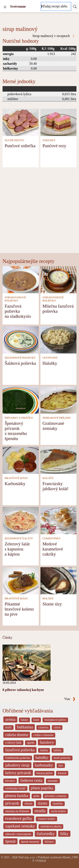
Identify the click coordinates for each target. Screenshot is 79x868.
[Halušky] (59, 339)
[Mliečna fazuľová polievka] (59, 279)
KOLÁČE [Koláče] (48, 478)
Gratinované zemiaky (53, 426)
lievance (10, 781)
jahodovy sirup (17, 765)
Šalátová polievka (20, 363)
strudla (40, 811)
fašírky (58, 750)
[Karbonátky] (21, 460)
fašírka (44, 750)
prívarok (12, 803)
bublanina (25, 727)
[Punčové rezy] (59, 122)
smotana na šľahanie (17, 811)
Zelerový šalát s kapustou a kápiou (17, 549)
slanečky (58, 804)
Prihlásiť (42, 861)
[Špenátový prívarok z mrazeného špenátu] (21, 400)
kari (61, 766)
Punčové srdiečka (20, 146)
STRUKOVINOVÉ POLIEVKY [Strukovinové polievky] (15, 299)
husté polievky (62, 758)
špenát (10, 841)
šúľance (49, 842)
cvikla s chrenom (43, 735)
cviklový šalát (13, 743)
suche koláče (58, 811)
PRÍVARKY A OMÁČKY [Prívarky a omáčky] (19, 418)
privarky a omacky (56, 796)
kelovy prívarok (18, 773)
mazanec (53, 781)
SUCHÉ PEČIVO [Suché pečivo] (14, 140)
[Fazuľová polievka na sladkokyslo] (21, 279)
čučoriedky (46, 834)
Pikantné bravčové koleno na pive (19, 609)
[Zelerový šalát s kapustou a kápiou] (21, 520)
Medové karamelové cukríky (53, 549)
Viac (70, 699)
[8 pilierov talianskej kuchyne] (27, 662)
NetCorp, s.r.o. (27, 857)
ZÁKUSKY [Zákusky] (49, 140)
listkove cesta (31, 780)
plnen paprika (42, 788)
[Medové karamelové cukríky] (59, 520)
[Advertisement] (39, 211)
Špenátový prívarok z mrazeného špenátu (16, 431)
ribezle (28, 804)
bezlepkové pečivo (55, 720)
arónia (10, 719)
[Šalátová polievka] (21, 339)
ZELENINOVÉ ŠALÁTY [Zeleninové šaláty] (19, 538)
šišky (64, 834)
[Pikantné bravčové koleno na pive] (21, 580)
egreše (31, 743)
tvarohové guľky (19, 818)
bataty (24, 720)
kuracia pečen (44, 773)
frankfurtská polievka (18, 758)
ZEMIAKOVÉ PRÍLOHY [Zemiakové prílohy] (57, 418)
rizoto (42, 803)
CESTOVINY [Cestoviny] (50, 358)
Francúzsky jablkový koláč (56, 486)
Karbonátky (15, 484)
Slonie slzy (52, 604)
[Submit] (75, 6)
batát (36, 720)
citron (57, 727)
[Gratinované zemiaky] (59, 400)
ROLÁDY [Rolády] (48, 598)
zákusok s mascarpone (18, 834)
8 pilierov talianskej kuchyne (23, 690)
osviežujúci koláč (15, 788)
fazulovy (47, 742)
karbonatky (44, 765)
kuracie (62, 773)
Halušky (50, 363)
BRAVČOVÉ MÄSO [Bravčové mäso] (16, 478)
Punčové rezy (54, 146)
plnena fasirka (17, 796)
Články (7, 638)
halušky (42, 757)
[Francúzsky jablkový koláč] (59, 460)
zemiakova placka (51, 826)
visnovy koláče (46, 819)
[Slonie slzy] (59, 580)
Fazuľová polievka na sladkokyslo (18, 311)
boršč (8, 727)
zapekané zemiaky (20, 826)
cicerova (43, 727)
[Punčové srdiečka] (21, 122)
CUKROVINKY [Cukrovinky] (52, 538)
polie (36, 796)
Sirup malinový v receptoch (54, 36)
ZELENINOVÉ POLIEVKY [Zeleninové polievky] (20, 358)
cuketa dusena (17, 735)
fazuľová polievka (20, 750)
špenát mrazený (30, 842)
